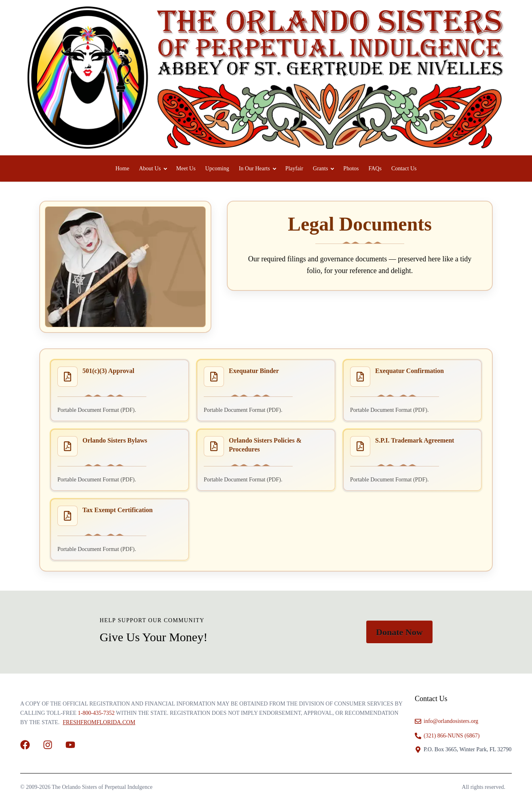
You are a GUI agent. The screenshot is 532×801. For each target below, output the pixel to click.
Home (122, 168)
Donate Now (399, 632)
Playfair (294, 168)
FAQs (375, 168)
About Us (150, 168)
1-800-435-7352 (96, 713)
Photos (351, 168)
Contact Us (404, 168)
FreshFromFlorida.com (99, 722)
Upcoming (217, 168)
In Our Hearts (254, 168)
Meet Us (186, 168)
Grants (320, 168)
